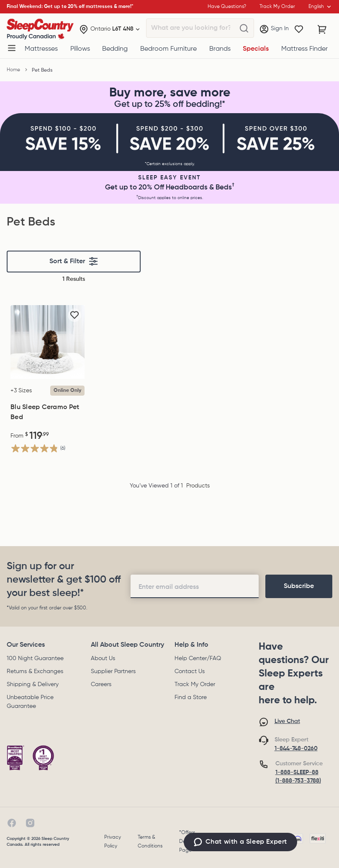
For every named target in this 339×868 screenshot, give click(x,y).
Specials (256, 49)
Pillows (80, 49)
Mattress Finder (304, 49)
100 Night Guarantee (35, 658)
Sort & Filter (74, 262)
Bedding (115, 49)
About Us (103, 658)
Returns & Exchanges (35, 671)
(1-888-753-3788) (298, 781)
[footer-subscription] (299, 586)
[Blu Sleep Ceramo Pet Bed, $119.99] (48, 342)
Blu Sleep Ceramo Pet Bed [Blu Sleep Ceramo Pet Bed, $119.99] (45, 412)
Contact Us (190, 671)
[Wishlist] (299, 29)
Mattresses (41, 49)
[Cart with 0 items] (322, 29)
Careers (101, 684)
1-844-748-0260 (296, 749)
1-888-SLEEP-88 (297, 772)
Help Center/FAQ (198, 658)
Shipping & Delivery (33, 684)
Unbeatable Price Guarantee (30, 702)
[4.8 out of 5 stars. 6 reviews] (38, 448)
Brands (220, 49)
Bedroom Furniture (168, 49)
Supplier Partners (113, 671)
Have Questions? (227, 7)
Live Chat (287, 721)
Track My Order (195, 684)
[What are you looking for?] (244, 29)
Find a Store (191, 697)
